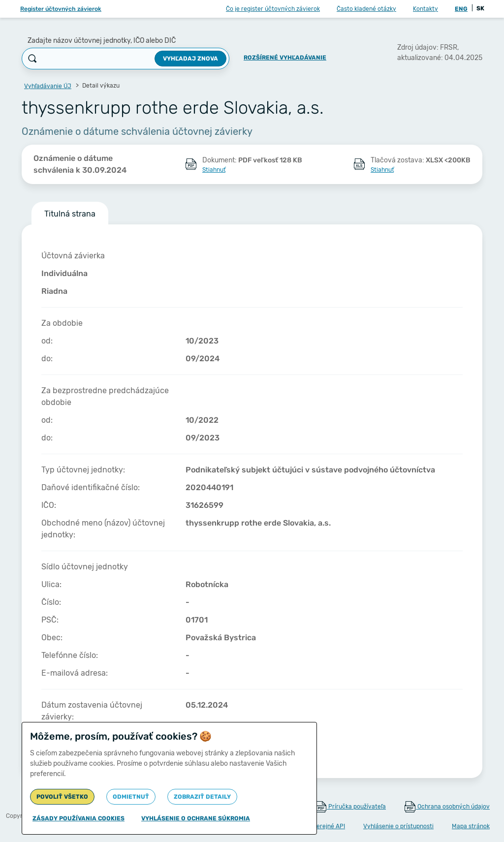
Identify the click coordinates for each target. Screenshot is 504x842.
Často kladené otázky (366, 9)
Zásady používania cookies (79, 818)
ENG (461, 9)
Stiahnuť (214, 170)
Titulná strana (70, 214)
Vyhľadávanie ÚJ (48, 86)
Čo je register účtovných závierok (273, 9)
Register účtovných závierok (61, 9)
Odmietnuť (131, 797)
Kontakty (425, 9)
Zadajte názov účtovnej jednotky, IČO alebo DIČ (102, 41)
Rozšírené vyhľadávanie (285, 58)
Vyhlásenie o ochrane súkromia (196, 818)
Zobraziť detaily (202, 797)
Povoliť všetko (62, 797)
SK (480, 8)
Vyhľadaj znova (190, 59)
